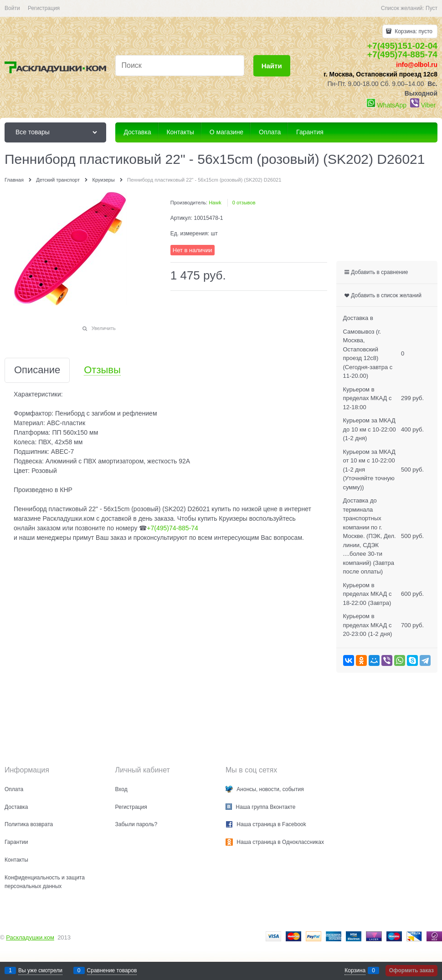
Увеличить (104, 328)
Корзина (355, 970)
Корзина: (413, 31)
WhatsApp (392, 105)
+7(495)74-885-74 (402, 54)
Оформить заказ (411, 970)
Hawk (215, 203)
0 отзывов (244, 203)
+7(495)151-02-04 (402, 46)
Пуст (432, 8)
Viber (428, 105)
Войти (12, 8)
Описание (37, 370)
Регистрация (44, 8)
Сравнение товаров (112, 970)
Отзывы (102, 370)
